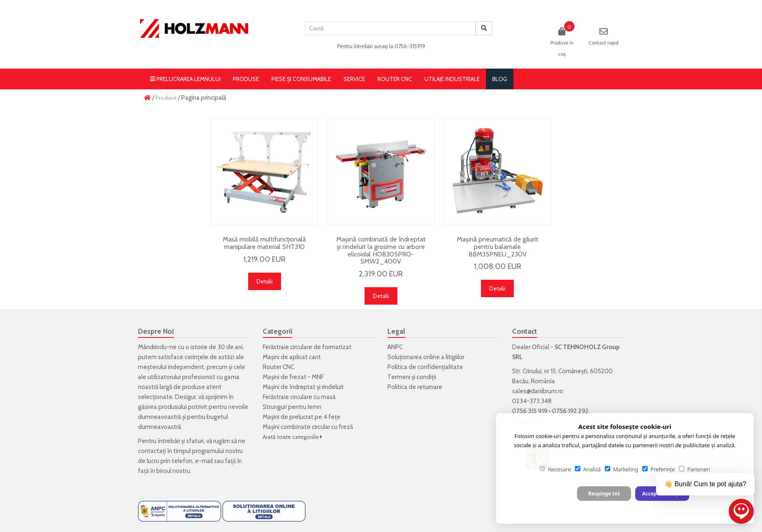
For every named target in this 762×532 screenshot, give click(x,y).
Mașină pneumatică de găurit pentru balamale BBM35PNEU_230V (498, 246)
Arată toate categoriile (292, 437)
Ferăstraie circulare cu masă (299, 397)
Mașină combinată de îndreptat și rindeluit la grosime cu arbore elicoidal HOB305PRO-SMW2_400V (381, 250)
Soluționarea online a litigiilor (426, 357)
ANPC (395, 347)
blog (500, 79)
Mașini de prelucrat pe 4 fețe (302, 417)
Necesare (555, 469)
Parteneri (694, 469)
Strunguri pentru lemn (292, 407)
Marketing (621, 469)
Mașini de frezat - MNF (293, 377)
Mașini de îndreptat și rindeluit (303, 387)
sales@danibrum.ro (538, 391)
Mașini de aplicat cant (292, 357)
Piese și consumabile (301, 79)
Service (354, 79)
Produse (246, 79)
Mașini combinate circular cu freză (308, 427)
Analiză (588, 469)
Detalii (265, 281)
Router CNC (395, 79)
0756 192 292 (570, 411)
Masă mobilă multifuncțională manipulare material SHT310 (264, 243)
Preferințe (658, 469)
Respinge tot (604, 494)
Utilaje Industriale (452, 79)
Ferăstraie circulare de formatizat (307, 347)
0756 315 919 (530, 411)
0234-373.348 (532, 401)
